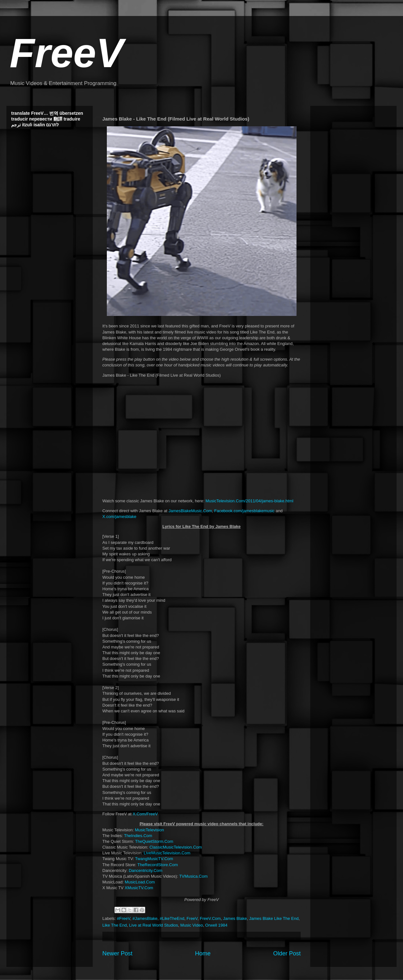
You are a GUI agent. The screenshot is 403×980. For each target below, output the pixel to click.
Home (203, 953)
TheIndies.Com (138, 836)
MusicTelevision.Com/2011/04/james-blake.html (249, 501)
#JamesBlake (145, 918)
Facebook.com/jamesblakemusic (245, 511)
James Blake (235, 918)
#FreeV (124, 918)
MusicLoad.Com (140, 882)
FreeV (67, 53)
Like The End (115, 925)
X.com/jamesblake (119, 517)
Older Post (287, 953)
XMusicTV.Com (139, 888)
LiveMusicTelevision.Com (167, 853)
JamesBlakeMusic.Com (190, 511)
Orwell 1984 (216, 925)
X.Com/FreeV (145, 814)
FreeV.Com (210, 918)
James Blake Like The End (274, 918)
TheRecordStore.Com (158, 865)
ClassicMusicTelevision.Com (176, 847)
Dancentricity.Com (145, 870)
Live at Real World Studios (154, 925)
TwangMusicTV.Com (154, 859)
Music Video (192, 925)
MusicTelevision (150, 830)
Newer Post (117, 953)
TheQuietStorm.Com (154, 841)
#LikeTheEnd (172, 918)
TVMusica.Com (193, 876)
